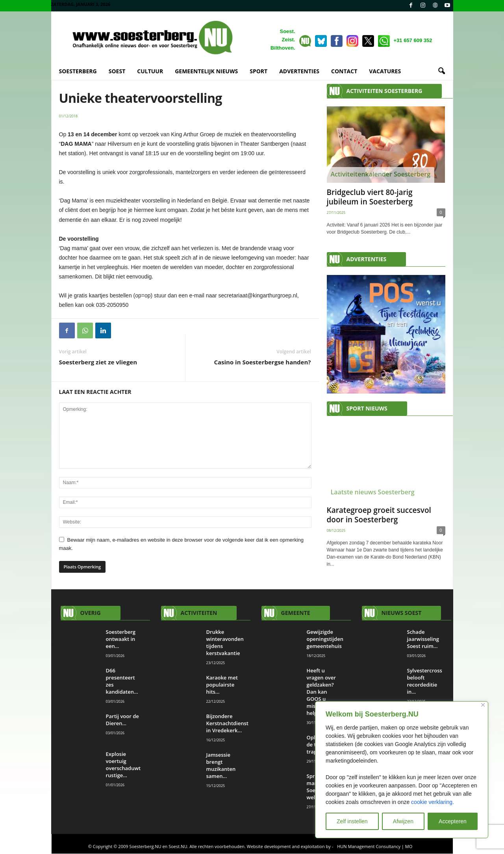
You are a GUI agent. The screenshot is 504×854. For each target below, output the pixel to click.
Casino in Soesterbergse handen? (262, 362)
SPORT (258, 71)
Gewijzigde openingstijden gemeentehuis (325, 639)
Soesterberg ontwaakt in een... (121, 639)
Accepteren (453, 821)
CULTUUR (150, 71)
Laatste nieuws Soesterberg (373, 492)
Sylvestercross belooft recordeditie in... (425, 681)
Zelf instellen (352, 821)
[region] (402, 770)
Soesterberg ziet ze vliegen (98, 362)
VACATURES (385, 71)
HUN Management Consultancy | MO (375, 847)
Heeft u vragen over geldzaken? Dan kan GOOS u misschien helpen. (321, 692)
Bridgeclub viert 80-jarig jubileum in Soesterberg (370, 197)
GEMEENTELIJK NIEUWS (206, 71)
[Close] (483, 705)
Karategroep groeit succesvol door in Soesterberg (379, 515)
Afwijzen (403, 821)
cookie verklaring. (433, 802)
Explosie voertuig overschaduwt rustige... (123, 765)
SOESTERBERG (78, 71)
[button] (441, 71)
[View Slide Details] (386, 335)
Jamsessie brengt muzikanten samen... (221, 766)
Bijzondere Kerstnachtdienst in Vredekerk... (227, 724)
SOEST (117, 71)
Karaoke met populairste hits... (222, 685)
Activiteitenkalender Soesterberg (381, 175)
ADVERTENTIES (299, 71)
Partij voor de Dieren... (122, 720)
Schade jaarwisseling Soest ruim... (423, 639)
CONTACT (344, 71)
